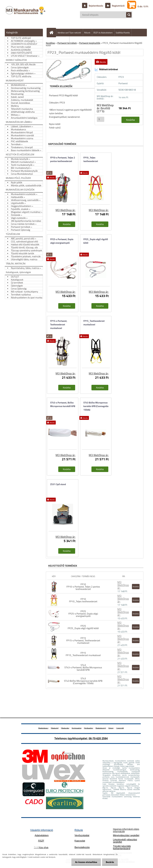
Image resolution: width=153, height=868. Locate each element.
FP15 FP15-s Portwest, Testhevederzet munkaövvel (83, 640)
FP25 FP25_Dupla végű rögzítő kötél (83, 627)
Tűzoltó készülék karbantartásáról (122, 847)
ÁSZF (41, 841)
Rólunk (87, 33)
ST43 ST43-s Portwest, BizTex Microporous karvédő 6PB (83, 667)
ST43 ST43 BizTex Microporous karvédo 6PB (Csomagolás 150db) (83, 681)
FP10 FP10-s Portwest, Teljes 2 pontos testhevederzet (83, 587)
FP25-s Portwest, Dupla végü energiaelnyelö (62, 241)
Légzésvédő (120, 728)
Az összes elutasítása (86, 862)
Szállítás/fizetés (123, 33)
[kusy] (101, 119)
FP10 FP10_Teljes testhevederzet (83, 600)
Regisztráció (118, 6)
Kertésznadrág (77, 728)
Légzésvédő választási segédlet (125, 841)
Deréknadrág (89, 728)
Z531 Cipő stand (58, 484)
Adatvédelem (42, 835)
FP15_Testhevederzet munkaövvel (94, 323)
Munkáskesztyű (101, 728)
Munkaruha (65, 728)
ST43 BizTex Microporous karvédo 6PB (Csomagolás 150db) (96, 406)
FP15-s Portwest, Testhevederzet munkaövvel (59, 325)
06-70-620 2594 (98, 738)
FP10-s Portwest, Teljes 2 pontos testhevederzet (63, 159)
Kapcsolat (80, 841)
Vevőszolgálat (82, 835)
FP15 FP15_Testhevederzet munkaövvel (83, 654)
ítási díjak (41, 847)
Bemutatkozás (82, 847)
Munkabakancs (43, 728)
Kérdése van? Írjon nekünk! (69, 33)
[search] (127, 15)
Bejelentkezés (96, 6)
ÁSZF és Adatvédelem (103, 33)
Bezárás (110, 862)
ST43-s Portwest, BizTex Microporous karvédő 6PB (63, 404)
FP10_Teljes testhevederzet (91, 159)
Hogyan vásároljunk (59, 40)
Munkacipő (55, 728)
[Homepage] (53, 32)
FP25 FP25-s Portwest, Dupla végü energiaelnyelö (83, 614)
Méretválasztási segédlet (126, 835)
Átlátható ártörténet (106, 69)
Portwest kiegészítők (90, 43)
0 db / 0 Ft (143, 6)
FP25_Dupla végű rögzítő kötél (96, 241)
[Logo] (26, 13)
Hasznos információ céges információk (126, 830)
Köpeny (111, 728)
